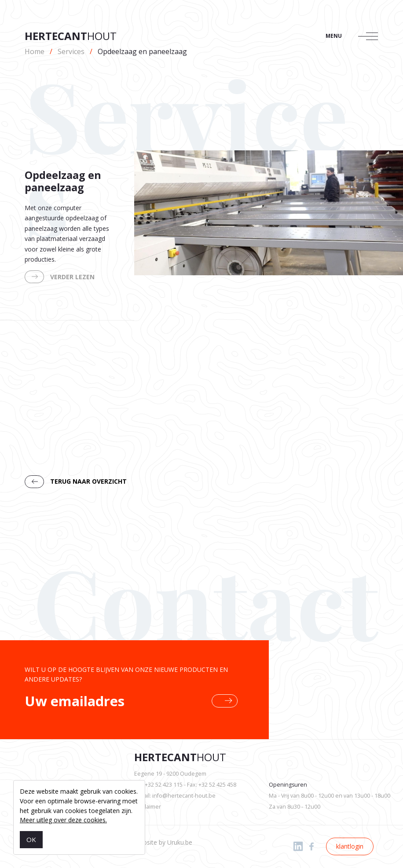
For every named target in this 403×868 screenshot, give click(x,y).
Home (35, 51)
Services (71, 51)
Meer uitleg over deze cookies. (63, 820)
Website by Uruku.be (163, 842)
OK (31, 839)
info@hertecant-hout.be (184, 796)
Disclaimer (148, 807)
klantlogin (350, 846)
